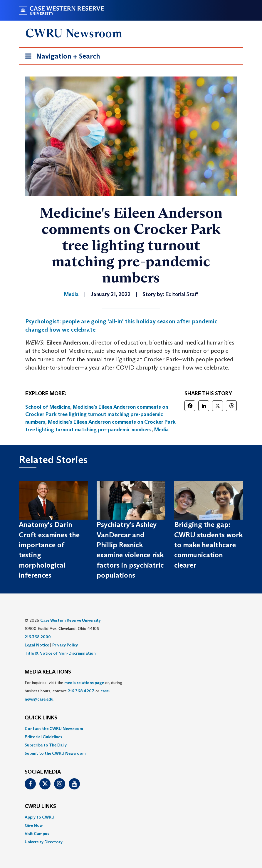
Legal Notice (37, 645)
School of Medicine (48, 407)
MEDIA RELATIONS (48, 672)
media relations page (84, 683)
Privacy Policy (65, 645)
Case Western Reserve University (70, 620)
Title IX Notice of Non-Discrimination (60, 653)
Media (162, 430)
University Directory (44, 842)
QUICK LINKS (41, 718)
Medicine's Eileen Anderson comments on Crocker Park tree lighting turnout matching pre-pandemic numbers (97, 414)
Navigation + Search (61, 57)
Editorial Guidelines (43, 737)
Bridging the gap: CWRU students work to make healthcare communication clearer (209, 545)
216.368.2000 (38, 637)
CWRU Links (40, 807)
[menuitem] (131, 729)
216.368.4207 (81, 691)
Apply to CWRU (40, 817)
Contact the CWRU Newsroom (54, 729)
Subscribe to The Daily (46, 745)
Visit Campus (37, 834)
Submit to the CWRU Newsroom (55, 753)
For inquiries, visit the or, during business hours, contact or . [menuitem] (73, 691)
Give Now (34, 825)
